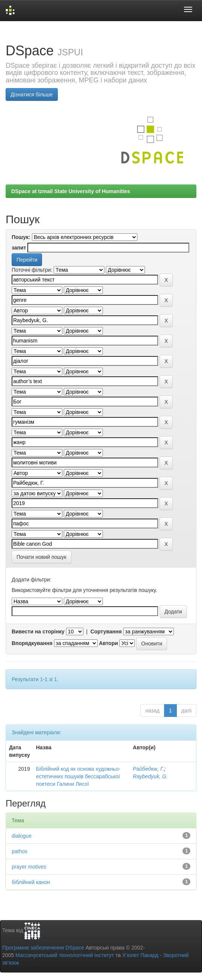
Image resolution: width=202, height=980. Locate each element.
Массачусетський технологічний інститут (65, 955)
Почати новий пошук (41, 557)
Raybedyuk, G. (150, 776)
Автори (108, 643)
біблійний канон (31, 882)
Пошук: (21, 237)
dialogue (22, 836)
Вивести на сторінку (38, 632)
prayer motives (29, 867)
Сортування (106, 632)
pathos (20, 851)
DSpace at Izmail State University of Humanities (71, 191)
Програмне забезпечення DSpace (43, 948)
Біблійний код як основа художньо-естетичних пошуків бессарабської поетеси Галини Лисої (78, 776)
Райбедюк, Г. (148, 769)
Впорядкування (32, 643)
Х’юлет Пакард (140, 955)
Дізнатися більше (32, 94)
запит (19, 248)
